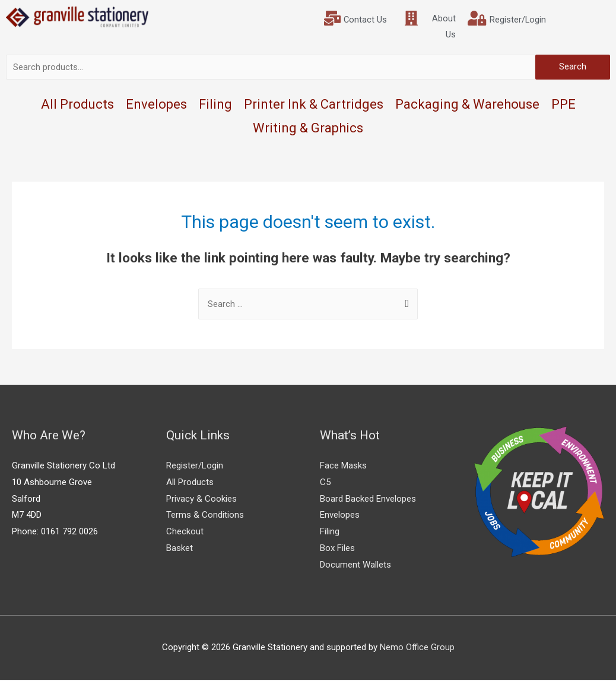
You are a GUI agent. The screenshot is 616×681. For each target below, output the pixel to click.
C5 (325, 483)
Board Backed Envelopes (368, 500)
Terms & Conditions (205, 517)
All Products (77, 105)
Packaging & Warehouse (467, 105)
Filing (215, 105)
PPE (563, 105)
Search (573, 68)
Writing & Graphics (308, 129)
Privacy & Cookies (201, 500)
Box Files (337, 549)
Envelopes (156, 105)
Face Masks (343, 467)
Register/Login (195, 467)
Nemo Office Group (417, 648)
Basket (180, 549)
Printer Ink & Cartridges (314, 105)
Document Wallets (355, 566)
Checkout (185, 533)
